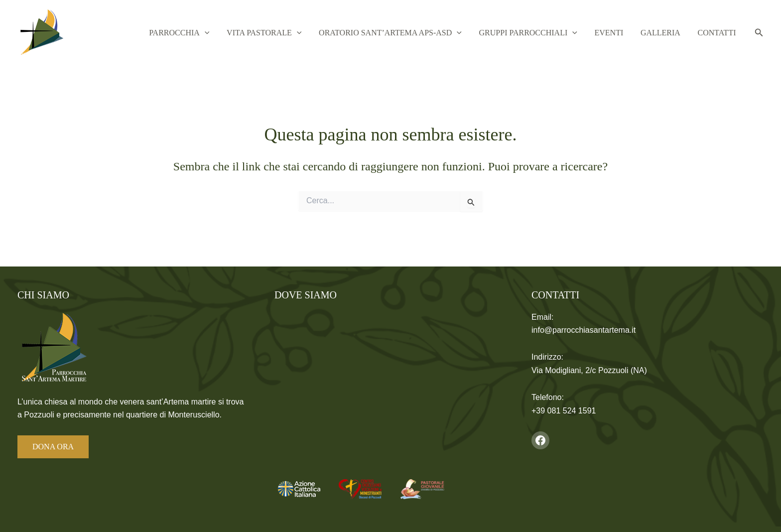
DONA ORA (53, 447)
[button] (239, 33)
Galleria (668, 33)
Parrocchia (213, 33)
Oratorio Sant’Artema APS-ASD (414, 33)
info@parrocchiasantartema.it (584, 330)
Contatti (719, 33)
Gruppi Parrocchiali (547, 33)
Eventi (622, 33)
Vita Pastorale (293, 33)
